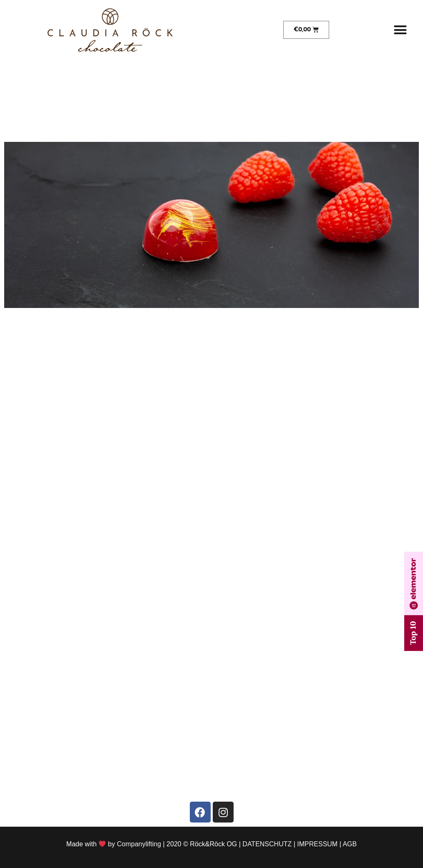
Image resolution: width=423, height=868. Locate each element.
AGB (350, 844)
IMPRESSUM (317, 844)
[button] (400, 30)
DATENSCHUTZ (267, 844)
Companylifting (139, 844)
